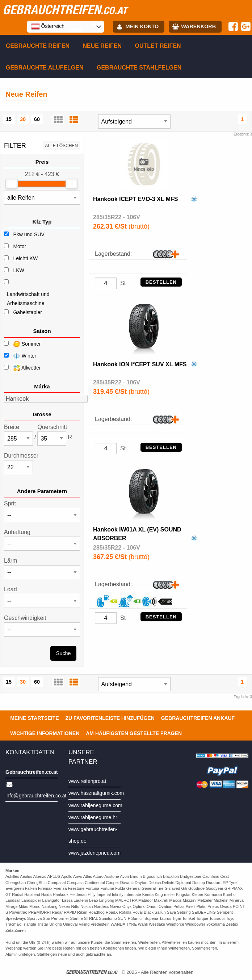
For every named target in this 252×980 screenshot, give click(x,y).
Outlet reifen (158, 46)
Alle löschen (61, 146)
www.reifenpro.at (87, 781)
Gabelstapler (27, 312)
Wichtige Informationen (45, 733)
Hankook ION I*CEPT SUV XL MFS (140, 364)
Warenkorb (198, 26)
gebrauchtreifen (65, 9)
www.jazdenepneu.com (94, 853)
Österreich (48, 26)
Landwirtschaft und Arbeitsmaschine (28, 299)
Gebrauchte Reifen (38, 46)
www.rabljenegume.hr (93, 817)
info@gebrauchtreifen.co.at (36, 796)
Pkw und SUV (29, 234)
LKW (18, 270)
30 (23, 119)
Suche (64, 653)
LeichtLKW (25, 258)
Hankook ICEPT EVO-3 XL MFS (135, 199)
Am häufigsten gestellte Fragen (134, 733)
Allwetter (22, 368)
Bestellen (161, 282)
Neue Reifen (102, 46)
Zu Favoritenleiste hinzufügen (110, 718)
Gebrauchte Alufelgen (45, 68)
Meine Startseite (34, 718)
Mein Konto (142, 26)
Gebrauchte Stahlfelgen (139, 68)
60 (37, 119)
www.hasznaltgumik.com (96, 793)
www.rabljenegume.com (95, 805)
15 (9, 119)
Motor (20, 246)
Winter (20, 356)
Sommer (22, 344)
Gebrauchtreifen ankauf (198, 718)
